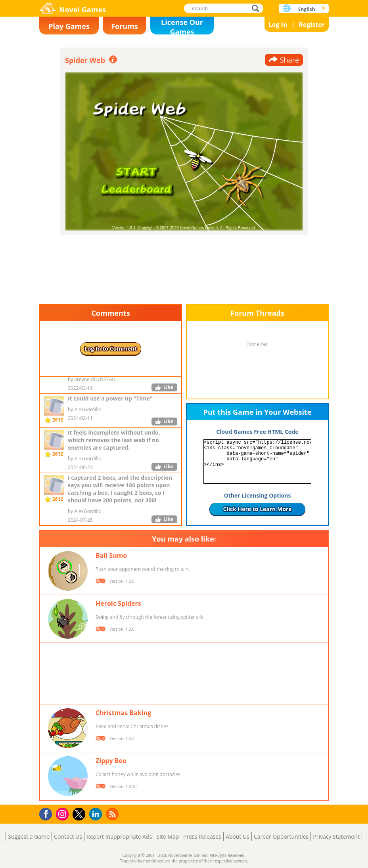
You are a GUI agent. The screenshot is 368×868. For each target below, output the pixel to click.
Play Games (69, 26)
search (258, 8)
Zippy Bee (111, 761)
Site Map (168, 837)
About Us (238, 837)
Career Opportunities (281, 837)
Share (289, 60)
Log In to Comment (111, 348)
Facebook (48, 813)
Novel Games (82, 10)
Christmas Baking (123, 713)
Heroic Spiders (118, 603)
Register (312, 25)
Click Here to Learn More (258, 509)
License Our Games (182, 26)
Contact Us (68, 837)
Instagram (63, 814)
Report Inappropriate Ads (119, 837)
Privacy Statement (336, 837)
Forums (125, 26)
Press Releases (202, 837)
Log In (278, 25)
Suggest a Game (29, 837)
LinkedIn (97, 814)
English (307, 9)
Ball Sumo (111, 555)
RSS (113, 814)
